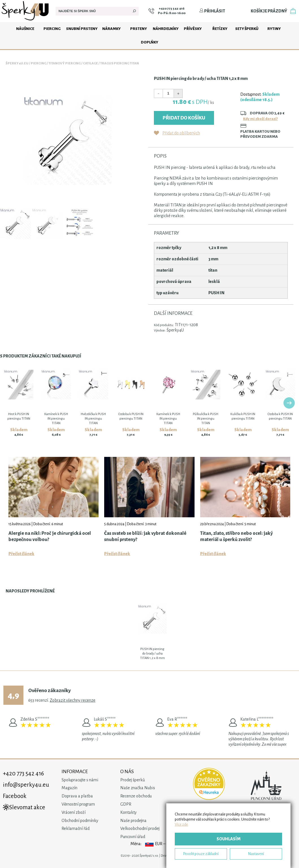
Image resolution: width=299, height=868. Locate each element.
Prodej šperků (133, 780)
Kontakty (128, 812)
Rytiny (274, 29)
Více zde (181, 824)
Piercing (52, 29)
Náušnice (25, 29)
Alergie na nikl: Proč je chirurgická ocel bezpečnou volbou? (50, 536)
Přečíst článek (21, 554)
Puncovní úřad (133, 837)
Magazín (69, 788)
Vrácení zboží (74, 812)
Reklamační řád (76, 828)
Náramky (111, 29)
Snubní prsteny (82, 29)
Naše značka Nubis (138, 788)
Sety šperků (247, 29)
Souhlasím (229, 839)
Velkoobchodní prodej (140, 828)
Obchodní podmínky (80, 821)
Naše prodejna (133, 821)
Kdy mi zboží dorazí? (260, 119)
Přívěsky (193, 29)
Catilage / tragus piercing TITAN (111, 63)
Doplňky (149, 42)
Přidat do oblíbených (181, 133)
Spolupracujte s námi (80, 780)
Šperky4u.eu (17, 63)
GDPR (126, 804)
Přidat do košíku (184, 118)
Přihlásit (212, 11)
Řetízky (220, 29)
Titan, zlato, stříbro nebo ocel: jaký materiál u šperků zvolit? (236, 536)
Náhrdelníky (166, 29)
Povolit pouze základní (201, 854)
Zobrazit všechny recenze (73, 700)
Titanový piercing (65, 63)
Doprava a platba (77, 796)
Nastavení (256, 854)
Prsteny (138, 29)
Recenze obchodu (136, 796)
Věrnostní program (78, 804)
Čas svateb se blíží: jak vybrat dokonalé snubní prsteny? (145, 536)
